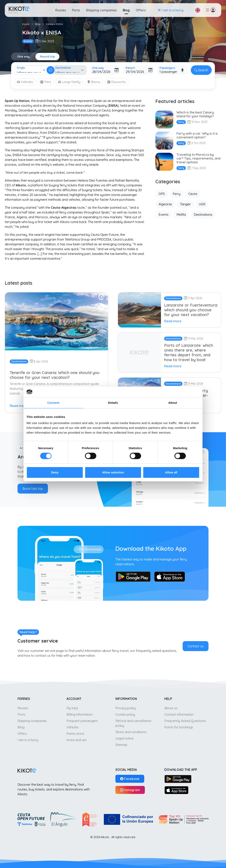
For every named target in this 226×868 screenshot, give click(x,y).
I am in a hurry (28, 740)
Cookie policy (125, 714)
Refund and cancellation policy (133, 723)
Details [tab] (113, 402)
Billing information (80, 714)
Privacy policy (126, 708)
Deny (55, 472)
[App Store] (176, 790)
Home (26, 24)
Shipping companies (101, 10)
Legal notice (124, 738)
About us (171, 708)
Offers (141, 10)
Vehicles (73, 727)
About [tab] (173, 402)
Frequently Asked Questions (185, 721)
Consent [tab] (53, 402)
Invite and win (76, 740)
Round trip (47, 57)
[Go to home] (19, 10)
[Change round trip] (51, 70)
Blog (126, 10)
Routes (61, 10)
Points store (75, 734)
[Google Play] (178, 779)
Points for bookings (179, 727)
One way (23, 57)
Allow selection (113, 472)
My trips (72, 708)
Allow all (171, 472)
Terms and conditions (131, 732)
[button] (198, 10)
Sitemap (121, 745)
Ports (76, 10)
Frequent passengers (82, 721)
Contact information (179, 714)
